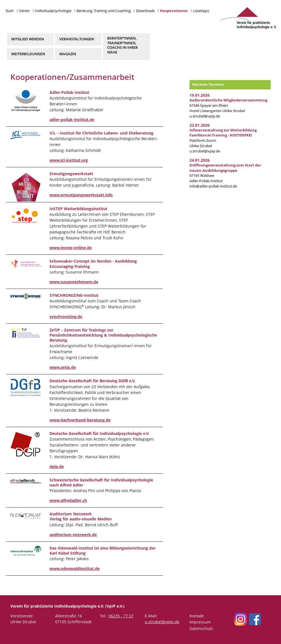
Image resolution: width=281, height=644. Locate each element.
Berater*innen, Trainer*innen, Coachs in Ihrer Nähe (122, 45)
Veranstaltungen (77, 39)
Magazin (68, 54)
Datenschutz (201, 628)
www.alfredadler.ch (68, 500)
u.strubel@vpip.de (205, 116)
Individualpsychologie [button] (53, 11)
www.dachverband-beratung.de (80, 420)
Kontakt (197, 616)
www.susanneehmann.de (74, 282)
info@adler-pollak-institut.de (213, 186)
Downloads (145, 11)
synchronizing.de (66, 317)
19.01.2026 (200, 95)
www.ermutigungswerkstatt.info (81, 195)
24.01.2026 (200, 160)
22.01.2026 (200, 125)
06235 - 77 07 (121, 616)
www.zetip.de (63, 367)
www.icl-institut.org (69, 160)
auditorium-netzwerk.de (73, 535)
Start (10, 11)
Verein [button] (24, 11)
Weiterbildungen (28, 54)
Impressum (200, 622)
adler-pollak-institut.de (72, 120)
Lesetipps (201, 11)
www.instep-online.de (71, 248)
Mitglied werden (28, 39)
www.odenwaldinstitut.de (75, 568)
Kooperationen (174, 11)
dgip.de (57, 466)
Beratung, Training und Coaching (104, 11)
